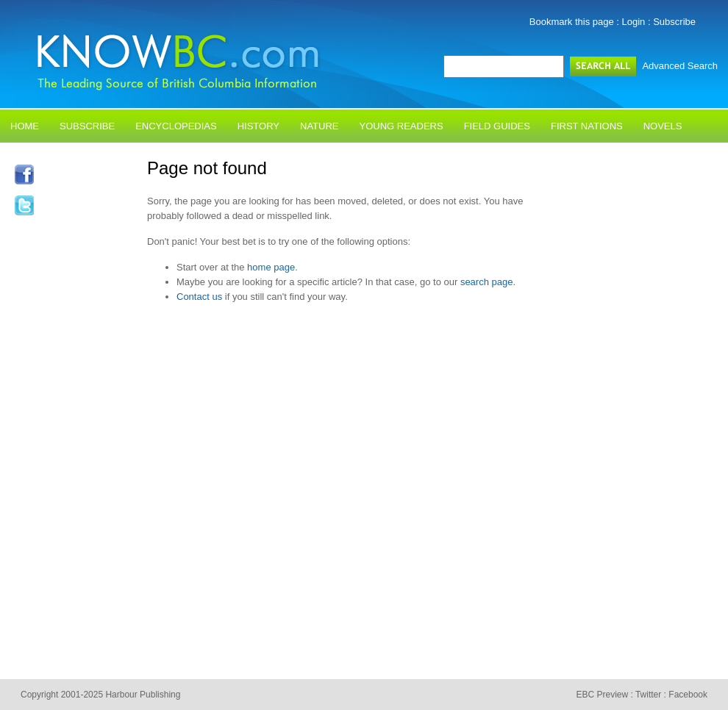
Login (634, 22)
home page (271, 267)
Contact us (199, 297)
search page (487, 282)
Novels (663, 126)
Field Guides (497, 126)
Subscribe (674, 22)
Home (25, 126)
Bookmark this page (572, 22)
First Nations (587, 126)
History (258, 126)
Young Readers (402, 126)
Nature (319, 126)
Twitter (648, 695)
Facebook (688, 695)
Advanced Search (680, 66)
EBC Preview (602, 695)
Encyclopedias (176, 126)
